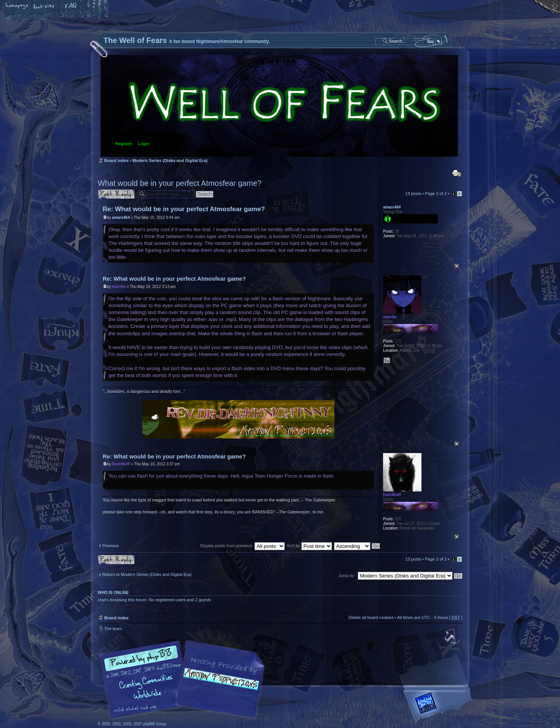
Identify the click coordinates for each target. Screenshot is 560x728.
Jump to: (347, 576)
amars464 (121, 218)
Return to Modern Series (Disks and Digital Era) (147, 574)
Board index (279, 106)
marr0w (119, 287)
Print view (457, 173)
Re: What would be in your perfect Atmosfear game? (184, 209)
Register (124, 144)
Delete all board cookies (371, 617)
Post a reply (116, 194)
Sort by (309, 546)
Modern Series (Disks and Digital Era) (170, 160)
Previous (111, 546)
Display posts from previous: (242, 546)
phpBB (184, 680)
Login (144, 144)
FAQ (71, 7)
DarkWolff (121, 464)
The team (113, 629)
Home (17, 7)
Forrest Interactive (439, 706)
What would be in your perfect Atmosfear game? (180, 183)
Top (457, 266)
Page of (436, 194)
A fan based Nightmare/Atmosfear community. (219, 685)
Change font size (44, 7)
